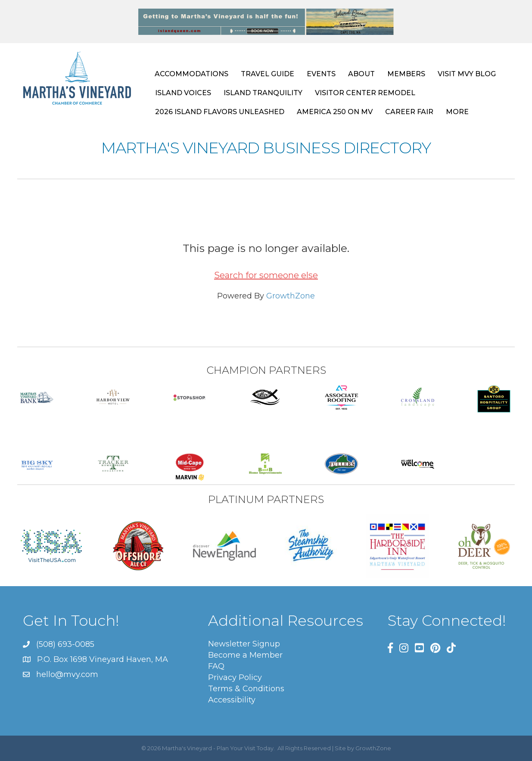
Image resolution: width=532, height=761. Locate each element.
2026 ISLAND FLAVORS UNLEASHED (220, 112)
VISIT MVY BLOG (467, 74)
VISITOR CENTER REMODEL (365, 93)
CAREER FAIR (409, 112)
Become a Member (245, 655)
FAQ (216, 666)
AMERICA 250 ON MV (335, 112)
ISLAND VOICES (183, 93)
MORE (457, 112)
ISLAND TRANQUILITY (263, 93)
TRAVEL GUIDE (268, 74)
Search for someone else (266, 275)
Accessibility (232, 700)
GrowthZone (291, 296)
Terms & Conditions (246, 689)
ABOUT (361, 74)
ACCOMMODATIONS (191, 74)
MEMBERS (406, 74)
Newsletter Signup (244, 644)
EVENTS (321, 74)
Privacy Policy (235, 677)
